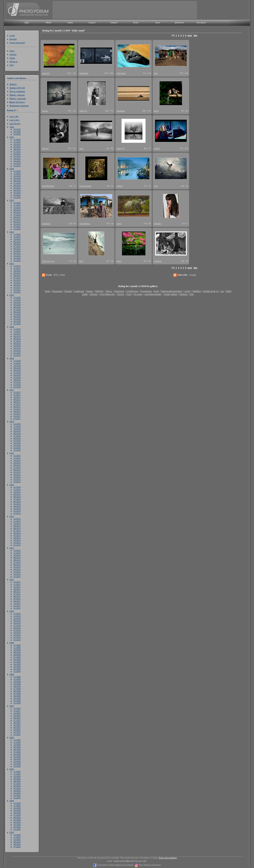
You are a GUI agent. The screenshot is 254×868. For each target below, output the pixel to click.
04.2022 (17, 253)
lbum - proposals (18, 98)
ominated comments (19, 106)
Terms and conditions (168, 858)
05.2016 (17, 440)
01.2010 (17, 640)
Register (13, 39)
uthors (13, 84)
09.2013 (17, 526)
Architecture (132, 291)
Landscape (79, 291)
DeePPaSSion (48, 186)
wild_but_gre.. (48, 261)
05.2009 (17, 662)
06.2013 (17, 533)
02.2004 (17, 827)
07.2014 (17, 499)
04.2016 (17, 443)
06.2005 (17, 786)
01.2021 (17, 292)
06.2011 (17, 596)
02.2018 (17, 384)
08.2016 (17, 433)
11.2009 (17, 647)
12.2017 (17, 392)
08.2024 (17, 180)
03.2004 (17, 824)
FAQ (12, 65)
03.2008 (17, 698)
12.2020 (17, 297)
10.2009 (17, 650)
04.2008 (17, 696)
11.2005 (17, 774)
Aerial (187, 291)
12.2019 (17, 329)
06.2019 (17, 343)
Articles (13, 54)
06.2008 (17, 691)
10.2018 (17, 365)
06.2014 (17, 501)
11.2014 (17, 489)
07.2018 (17, 372)
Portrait (68, 291)
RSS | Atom (59, 275)
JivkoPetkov (85, 223)
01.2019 (17, 355)
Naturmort (119, 291)
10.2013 (17, 523)
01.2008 (17, 703)
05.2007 (17, 725)
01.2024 (17, 197)
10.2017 (17, 397)
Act (222, 291)
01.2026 (17, 134)
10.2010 (17, 618)
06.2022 (17, 248)
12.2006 (17, 740)
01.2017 (17, 418)
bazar (158, 22)
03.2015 (17, 477)
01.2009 (17, 671)
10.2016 (17, 429)
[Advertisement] (125, 10)
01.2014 (17, 513)
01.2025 (17, 166)
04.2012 (17, 569)
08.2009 (17, 655)
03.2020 (17, 319)
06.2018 (17, 375)
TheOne (157, 223)
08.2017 (17, 402)
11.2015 (17, 458)
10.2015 (17, 460)
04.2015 (17, 474)
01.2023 (17, 229)
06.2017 (17, 406)
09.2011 (17, 589)
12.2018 (17, 361)
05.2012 (17, 567)
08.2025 (17, 149)
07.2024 (17, 183)
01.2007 (17, 734)
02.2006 (17, 764)
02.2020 (17, 321)
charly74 (83, 111)
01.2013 (17, 545)
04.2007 (17, 727)
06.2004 (17, 817)
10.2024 (17, 176)
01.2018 (17, 387)
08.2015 (17, 465)
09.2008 (17, 684)
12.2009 (17, 645)
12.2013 (17, 519)
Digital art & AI (211, 291)
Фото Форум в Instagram (150, 865)
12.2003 (17, 835)
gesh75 (157, 148)
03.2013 (17, 540)
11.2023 (17, 205)
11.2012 (17, 553)
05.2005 (17, 788)
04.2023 (17, 222)
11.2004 (17, 805)
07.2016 (17, 436)
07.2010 (17, 625)
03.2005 (17, 793)
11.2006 (17, 742)
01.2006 (17, 766)
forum (136, 22)
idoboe (120, 186)
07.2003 (17, 847)
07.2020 (17, 309)
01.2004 (17, 829)
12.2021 (17, 266)
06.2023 (17, 217)
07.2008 (17, 689)
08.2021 (17, 275)
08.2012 (17, 560)
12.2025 (17, 139)
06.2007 (17, 723)
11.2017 (17, 395)
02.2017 (17, 416)
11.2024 (17, 173)
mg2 (156, 186)
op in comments (17, 91)
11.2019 (17, 331)
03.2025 (17, 161)
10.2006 (17, 745)
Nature (90, 291)
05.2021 (17, 282)
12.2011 (17, 582)
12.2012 (17, 550)
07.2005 (17, 783)
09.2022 (17, 241)
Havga (45, 111)
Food (156, 291)
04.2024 (17, 190)
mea (156, 73)
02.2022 (17, 258)
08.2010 (17, 623)
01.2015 (17, 482)
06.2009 (17, 659)
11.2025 (17, 142)
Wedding (197, 291)
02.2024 (17, 195)
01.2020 (17, 324)
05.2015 (17, 472)
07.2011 (17, 594)
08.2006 (17, 749)
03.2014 (17, 508)
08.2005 (17, 781)
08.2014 (17, 497)
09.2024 (17, 178)
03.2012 (17, 572)
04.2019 (17, 348)
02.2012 (17, 574)
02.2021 (17, 290)
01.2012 (17, 576)
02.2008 (17, 700)
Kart (81, 148)
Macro (109, 291)
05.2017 (17, 409)
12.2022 (17, 234)
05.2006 (17, 756)
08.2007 (17, 718)
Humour (184, 294)
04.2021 (17, 285)
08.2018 (17, 370)
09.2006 (17, 747)
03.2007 (17, 730)
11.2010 (17, 616)
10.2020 (17, 302)
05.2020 (17, 314)
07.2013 (17, 530)
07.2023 (17, 214)
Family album (171, 294)
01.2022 (17, 260)
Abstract (94, 294)
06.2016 (17, 438)
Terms (12, 58)
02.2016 (17, 448)
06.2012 (17, 564)
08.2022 (17, 244)
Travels (121, 294)
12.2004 (17, 803)
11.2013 (17, 521)
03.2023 (17, 224)
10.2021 (17, 271)
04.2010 (17, 632)
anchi (119, 223)
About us (13, 61)
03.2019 (17, 350)
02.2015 (17, 479)
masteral (46, 73)
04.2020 (17, 316)
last (195, 35)
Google (193, 275)
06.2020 (17, 312)
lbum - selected (17, 95)
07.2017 (17, 404)
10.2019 (17, 334)
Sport (129, 294)
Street (47, 291)
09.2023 (17, 210)
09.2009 (17, 652)
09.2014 (17, 494)
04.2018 (17, 380)
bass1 (156, 111)
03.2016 (17, 445)
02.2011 (17, 606)
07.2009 (17, 657)
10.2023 (17, 207)
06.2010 (17, 628)
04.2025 (17, 158)
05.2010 (17, 630)
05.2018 (17, 377)
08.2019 (17, 338)
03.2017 (17, 414)
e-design (158, 261)
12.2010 (17, 613)
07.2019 (17, 341)
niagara (45, 148)
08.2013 (17, 528)
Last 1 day (14, 116)
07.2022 (17, 246)
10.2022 (17, 239)
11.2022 (17, 237)
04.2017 (17, 411)
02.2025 (17, 163)
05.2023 (17, 219)
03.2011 (17, 603)
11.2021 (17, 268)
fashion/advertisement (172, 291)
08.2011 (17, 591)
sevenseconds (85, 186)
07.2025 (17, 151)
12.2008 (17, 677)
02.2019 (17, 353)
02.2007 (17, 732)
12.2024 (17, 171)
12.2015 (17, 455)
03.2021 (17, 287)
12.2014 (17, 487)
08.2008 (17, 686)
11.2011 (17, 584)
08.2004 (17, 813)
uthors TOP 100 (17, 88)
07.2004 (17, 815)
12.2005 (17, 771)
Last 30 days (15, 123)
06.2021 (17, 280)
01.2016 (17, 450)
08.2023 (17, 212)
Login (12, 35)
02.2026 (17, 132)
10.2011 (17, 587)
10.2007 (17, 713)
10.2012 (17, 555)
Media (48, 22)
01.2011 (17, 608)
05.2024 (17, 188)
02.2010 (17, 637)
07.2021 (17, 278)
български (201, 22)
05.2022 (17, 251)
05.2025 (17, 156)
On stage (138, 294)
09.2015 (17, 463)
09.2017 (17, 399)
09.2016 (17, 431)
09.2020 (17, 305)
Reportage (57, 291)
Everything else (107, 294)
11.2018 (17, 363)
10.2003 (17, 839)
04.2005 (17, 790)
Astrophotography (153, 294)
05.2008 (17, 693)
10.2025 (17, 144)
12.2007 (17, 708)
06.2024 (17, 185)
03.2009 (17, 666)
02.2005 (17, 795)
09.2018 (17, 368)
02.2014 (17, 511)
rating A (92, 22)
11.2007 (17, 711)
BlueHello (84, 73)
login (27, 22)
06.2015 (17, 470)
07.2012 (17, 562)
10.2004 (17, 808)
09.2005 (17, 779)
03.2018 (17, 382)
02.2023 (17, 226)
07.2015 (17, 467)
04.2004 (17, 822)
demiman (121, 111)
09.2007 (17, 715)
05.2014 (17, 504)
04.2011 (17, 601)
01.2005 (17, 798)
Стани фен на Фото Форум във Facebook (115, 865)
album (70, 22)
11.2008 (17, 679)
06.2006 (17, 754)
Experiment (146, 291)
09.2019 (17, 336)
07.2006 (17, 752)
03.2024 (17, 192)
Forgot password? (17, 43)
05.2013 (17, 535)
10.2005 (17, 776)
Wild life (100, 291)
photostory (179, 22)
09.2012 (17, 557)
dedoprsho (121, 73)
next (190, 35)
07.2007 (17, 720)
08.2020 (17, 307)
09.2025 (17, 146)
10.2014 (17, 492)
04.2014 (17, 506)
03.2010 (17, 635)
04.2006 (17, 759)
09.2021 (17, 273)
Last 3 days (14, 120)
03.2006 (17, 761)
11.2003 (17, 837)
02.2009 (17, 669)
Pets (192, 294)
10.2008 (17, 681)
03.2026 (17, 129)
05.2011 (17, 598)
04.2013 (17, 538)
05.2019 (17, 346)
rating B (114, 22)
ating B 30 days (17, 102)
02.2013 (17, 542)
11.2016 (17, 426)
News (12, 51)
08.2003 (17, 844)
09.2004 (17, 810)
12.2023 (17, 203)
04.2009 (17, 664)
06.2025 (17, 154)
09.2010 (17, 621)
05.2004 (17, 820)
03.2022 (17, 256)
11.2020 (17, 300)
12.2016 (17, 424)
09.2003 (17, 842)
